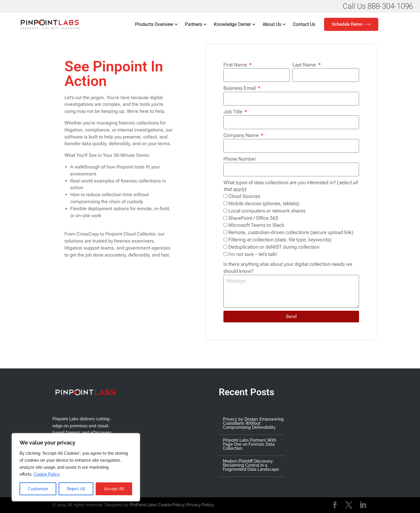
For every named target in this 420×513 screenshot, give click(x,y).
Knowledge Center (235, 24)
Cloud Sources (244, 196)
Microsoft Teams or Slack (256, 225)
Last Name (305, 65)
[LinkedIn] (363, 505)
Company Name (242, 135)
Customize (38, 489)
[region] (76, 467)
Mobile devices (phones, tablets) (264, 203)
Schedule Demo (351, 24)
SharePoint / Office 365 (253, 218)
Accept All (114, 489)
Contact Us (304, 24)
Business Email (240, 88)
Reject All (76, 489)
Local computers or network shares (267, 211)
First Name (236, 65)
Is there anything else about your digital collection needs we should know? (288, 268)
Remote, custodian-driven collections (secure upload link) (291, 232)
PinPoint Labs (143, 505)
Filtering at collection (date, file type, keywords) (280, 240)
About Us (274, 24)
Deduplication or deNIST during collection (274, 247)
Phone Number (240, 159)
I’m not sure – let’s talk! (253, 254)
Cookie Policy (47, 474)
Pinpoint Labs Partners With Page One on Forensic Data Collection (250, 444)
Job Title (233, 112)
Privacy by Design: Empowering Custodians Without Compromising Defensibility (253, 423)
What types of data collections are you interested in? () (290, 186)
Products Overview (156, 24)
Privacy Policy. (200, 505)
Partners (196, 24)
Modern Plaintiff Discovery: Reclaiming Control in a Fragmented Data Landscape (251, 465)
